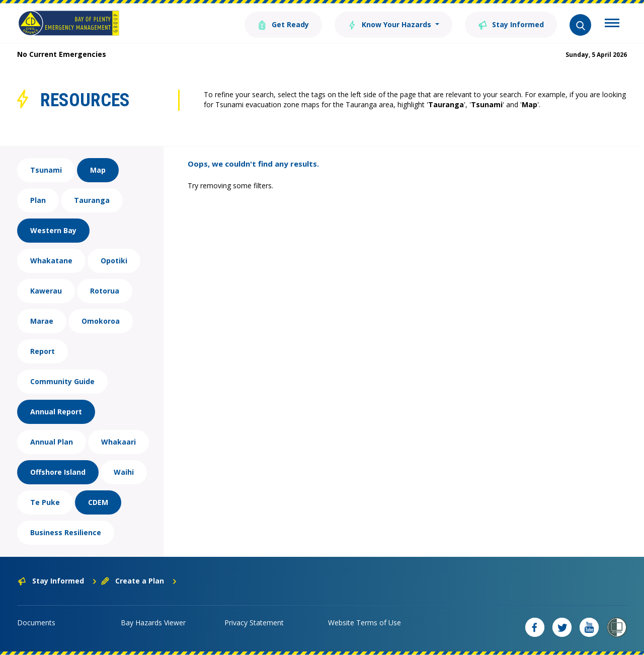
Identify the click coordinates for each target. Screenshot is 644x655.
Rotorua (105, 291)
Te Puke (45, 502)
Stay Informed (511, 24)
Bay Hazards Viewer (153, 623)
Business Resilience (66, 532)
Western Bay (53, 230)
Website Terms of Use (365, 623)
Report (43, 351)
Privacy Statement (254, 623)
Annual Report (56, 412)
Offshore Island (58, 472)
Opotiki (114, 261)
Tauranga (92, 200)
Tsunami (46, 170)
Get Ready (283, 24)
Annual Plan (52, 442)
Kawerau (46, 291)
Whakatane (51, 261)
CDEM (98, 502)
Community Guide (62, 381)
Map (98, 170)
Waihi (124, 472)
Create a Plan (139, 581)
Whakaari (118, 442)
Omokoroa (101, 321)
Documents (36, 623)
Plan (38, 200)
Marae (42, 321)
